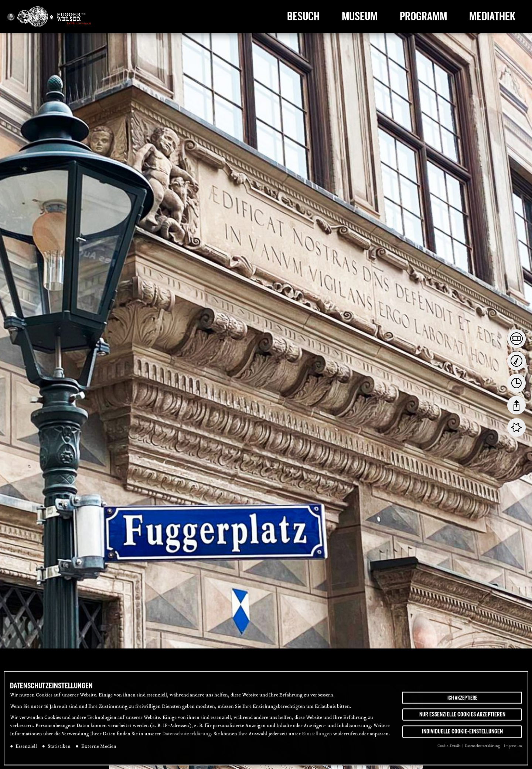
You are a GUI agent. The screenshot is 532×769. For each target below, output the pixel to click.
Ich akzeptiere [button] (462, 700)
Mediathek (492, 17)
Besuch (303, 17)
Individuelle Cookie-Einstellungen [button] (462, 734)
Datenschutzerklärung (187, 736)
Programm (423, 17)
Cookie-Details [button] (449, 748)
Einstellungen (317, 736)
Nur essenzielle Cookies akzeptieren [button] (462, 717)
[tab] (516, 339)
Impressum (513, 748)
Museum (360, 17)
